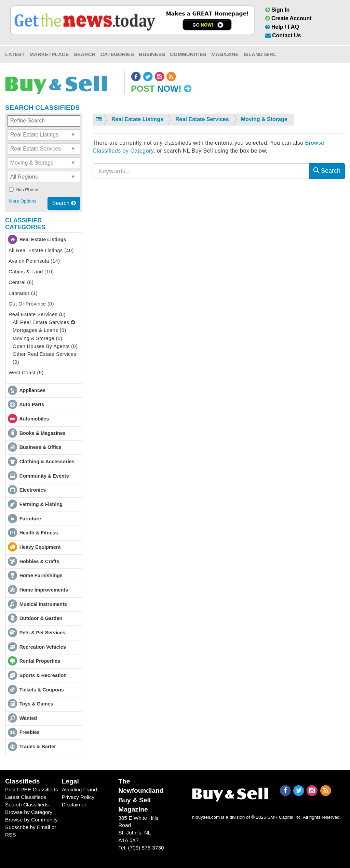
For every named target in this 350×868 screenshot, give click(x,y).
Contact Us (283, 35)
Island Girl (260, 54)
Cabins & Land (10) (31, 272)
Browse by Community (31, 820)
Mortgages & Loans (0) (39, 330)
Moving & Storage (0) (38, 338)
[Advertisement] (219, 251)
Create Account (288, 18)
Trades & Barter (38, 747)
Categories (117, 54)
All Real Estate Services (44, 322)
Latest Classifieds (26, 797)
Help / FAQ (282, 27)
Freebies (30, 732)
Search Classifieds (27, 805)
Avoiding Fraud (79, 789)
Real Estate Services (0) (37, 314)
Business (152, 54)
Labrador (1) (23, 293)
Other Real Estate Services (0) (44, 358)
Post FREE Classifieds (32, 789)
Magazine (225, 54)
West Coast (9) (26, 373)
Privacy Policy (78, 797)
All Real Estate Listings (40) (41, 250)
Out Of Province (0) (31, 304)
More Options (22, 201)
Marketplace (49, 54)
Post (161, 89)
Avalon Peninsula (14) (34, 261)
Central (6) (21, 282)
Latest (15, 54)
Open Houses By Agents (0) (45, 346)
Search (85, 54)
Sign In (278, 10)
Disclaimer (74, 805)
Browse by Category (29, 812)
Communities (188, 54)
